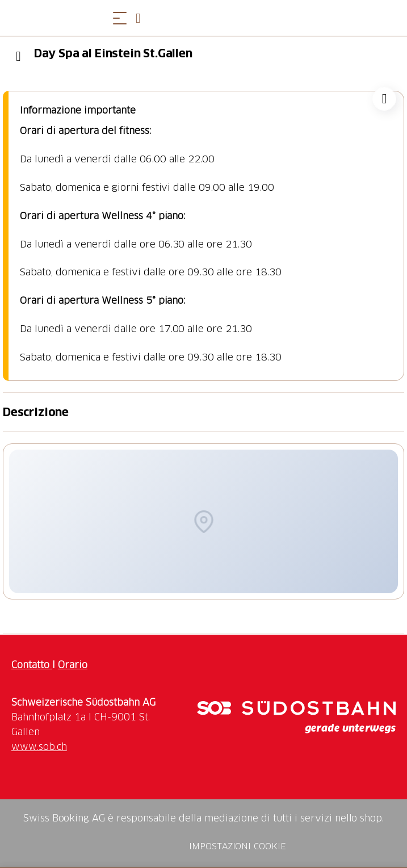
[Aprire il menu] (120, 18)
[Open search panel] (142, 18)
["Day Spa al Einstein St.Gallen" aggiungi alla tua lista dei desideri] (384, 99)
